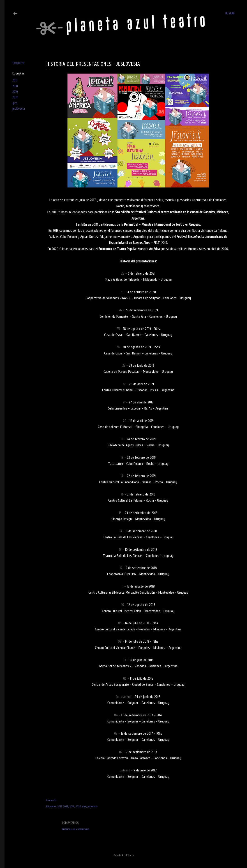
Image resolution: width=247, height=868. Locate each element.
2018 (15, 86)
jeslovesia (19, 109)
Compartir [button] (18, 63)
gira (15, 103)
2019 (15, 92)
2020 (15, 97)
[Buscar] (230, 14)
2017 (15, 80)
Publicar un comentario (76, 829)
